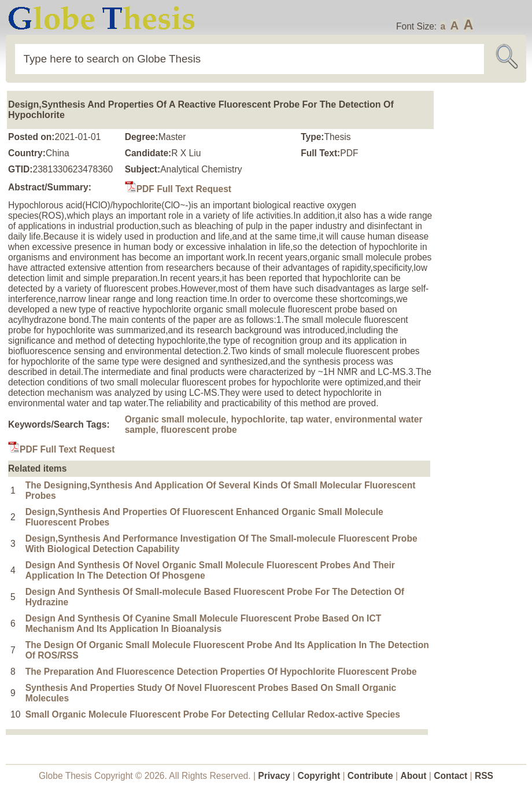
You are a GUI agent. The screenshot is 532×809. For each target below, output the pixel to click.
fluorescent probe (199, 430)
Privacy (274, 776)
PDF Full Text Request (178, 189)
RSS (484, 776)
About (413, 776)
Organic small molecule (176, 419)
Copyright (319, 776)
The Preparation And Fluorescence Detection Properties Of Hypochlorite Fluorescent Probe (221, 672)
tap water (310, 419)
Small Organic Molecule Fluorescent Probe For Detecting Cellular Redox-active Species (213, 714)
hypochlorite (258, 419)
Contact (452, 776)
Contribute (370, 776)
